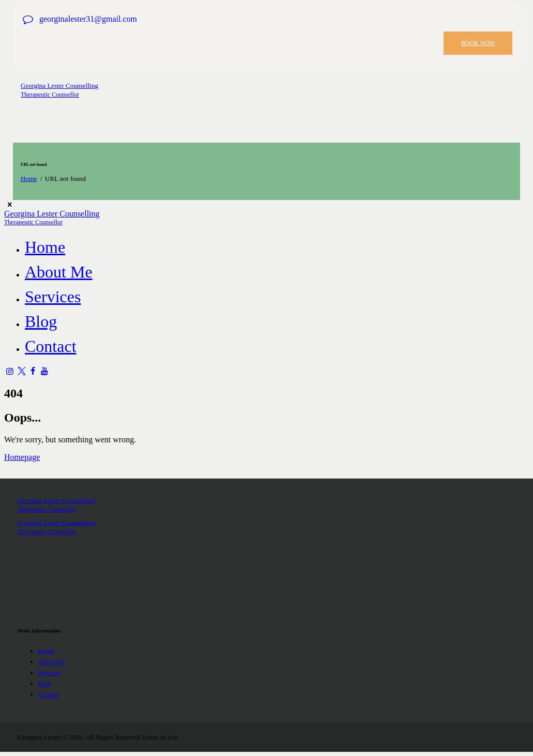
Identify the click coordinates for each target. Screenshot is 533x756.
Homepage (22, 457)
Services (50, 673)
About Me (52, 662)
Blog (45, 683)
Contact (49, 694)
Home (29, 179)
